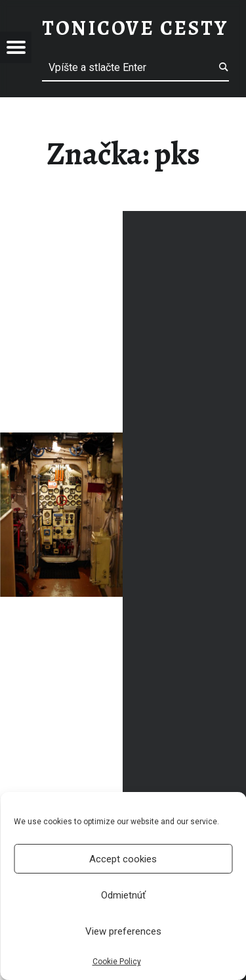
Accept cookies (123, 859)
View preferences (123, 931)
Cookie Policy (117, 962)
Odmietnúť (123, 895)
